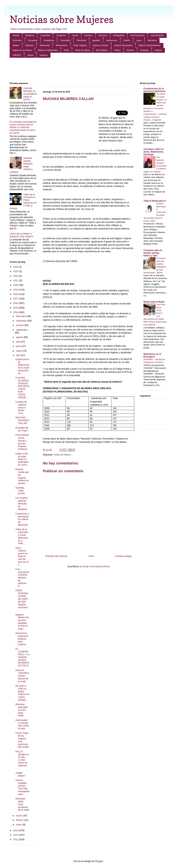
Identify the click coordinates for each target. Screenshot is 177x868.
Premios (130, 50)
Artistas (16, 35)
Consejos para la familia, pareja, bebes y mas (153, 253)
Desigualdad (119, 35)
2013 (16, 830)
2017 (16, 299)
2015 (16, 308)
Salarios (158, 50)
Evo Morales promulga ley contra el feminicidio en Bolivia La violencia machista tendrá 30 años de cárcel (23, 127)
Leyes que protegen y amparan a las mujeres (21, 235)
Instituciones (112, 40)
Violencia (44, 55)
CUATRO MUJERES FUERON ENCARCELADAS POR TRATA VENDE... (22, 388)
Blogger (99, 861)
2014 (16, 312)
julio (18, 342)
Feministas (81, 40)
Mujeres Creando (100, 45)
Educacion (17, 40)
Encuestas (33, 40)
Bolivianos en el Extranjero (152, 355)
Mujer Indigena (80, 45)
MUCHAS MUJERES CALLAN (22, 420)
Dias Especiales (138, 35)
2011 (16, 839)
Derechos (103, 35)
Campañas (45, 35)
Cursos (75, 35)
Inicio (91, 556)
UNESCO (17, 55)
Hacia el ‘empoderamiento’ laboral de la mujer (22, 676)
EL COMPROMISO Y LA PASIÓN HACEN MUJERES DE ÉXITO (22, 657)
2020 (16, 285)
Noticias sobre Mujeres (62, 19)
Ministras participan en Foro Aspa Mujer (22, 710)
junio (19, 346)
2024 (16, 267)
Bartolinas (30, 35)
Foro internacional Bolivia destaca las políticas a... (22, 578)
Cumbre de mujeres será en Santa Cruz (21, 407)
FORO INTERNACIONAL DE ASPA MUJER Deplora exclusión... (22, 600)
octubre (20, 325)
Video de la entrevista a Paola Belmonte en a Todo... (22, 536)
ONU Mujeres (102, 50)
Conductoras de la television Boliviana (154, 90)
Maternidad (45, 45)
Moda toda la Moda (154, 302)
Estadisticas (49, 40)
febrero (20, 820)
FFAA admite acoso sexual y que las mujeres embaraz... (22, 442)
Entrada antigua (123, 556)
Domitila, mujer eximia (20, 491)
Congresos (61, 35)
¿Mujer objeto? (21, 774)
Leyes (139, 40)
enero (19, 825)
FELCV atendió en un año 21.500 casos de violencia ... (22, 760)
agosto (20, 337)
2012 (16, 835)
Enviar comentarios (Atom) (96, 566)
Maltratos (29, 45)
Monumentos (62, 45)
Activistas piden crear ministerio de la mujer (22, 804)
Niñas (66, 50)
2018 (16, 294)
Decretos (88, 35)
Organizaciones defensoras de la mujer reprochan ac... (22, 366)
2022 (16, 276)
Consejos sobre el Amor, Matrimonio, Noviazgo (154, 152)
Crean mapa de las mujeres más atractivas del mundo (22, 740)
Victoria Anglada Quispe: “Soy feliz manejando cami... (22, 787)
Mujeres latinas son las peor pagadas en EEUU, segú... (22, 622)
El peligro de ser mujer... (22, 429)
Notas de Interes (82, 50)
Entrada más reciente (56, 556)
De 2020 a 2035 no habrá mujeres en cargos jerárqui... (22, 693)
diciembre (21, 316)
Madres (16, 45)
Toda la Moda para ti (155, 201)
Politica (117, 50)
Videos (30, 55)
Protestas (144, 50)
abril (18, 355)
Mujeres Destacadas (123, 45)
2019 (16, 290)
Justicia (127, 40)
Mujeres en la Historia (22, 50)
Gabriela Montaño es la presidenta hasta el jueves (30, 94)
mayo (19, 351)
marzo (20, 816)
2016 (16, 303)
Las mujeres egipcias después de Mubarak (22, 503)
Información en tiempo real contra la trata (22, 724)
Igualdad (96, 40)
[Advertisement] (88, 70)
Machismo (152, 40)
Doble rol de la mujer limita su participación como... (22, 459)
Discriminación (157, 35)
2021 (16, 280)
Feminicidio (65, 40)
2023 (16, 271)
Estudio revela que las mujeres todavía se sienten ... (22, 476)
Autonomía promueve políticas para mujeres (22, 639)
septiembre (22, 330)
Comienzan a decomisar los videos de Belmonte (22, 519)
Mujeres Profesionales (48, 50)
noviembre (22, 321)
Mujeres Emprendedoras (150, 45)
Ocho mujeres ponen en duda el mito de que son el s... (22, 556)
